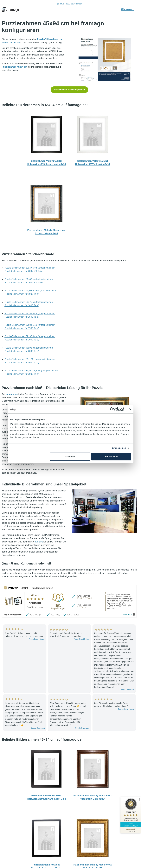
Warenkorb (129, 9)
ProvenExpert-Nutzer (37, 639)
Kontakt (39, 542)
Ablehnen (70, 457)
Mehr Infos (129, 614)
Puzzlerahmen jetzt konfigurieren (69, 90)
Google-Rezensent (127, 690)
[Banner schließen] (130, 409)
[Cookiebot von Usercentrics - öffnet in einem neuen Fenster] (112, 409)
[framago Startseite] (10, 9)
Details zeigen (119, 448)
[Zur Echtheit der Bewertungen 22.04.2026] (131, 830)
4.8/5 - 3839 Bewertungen (69, 4)
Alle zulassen (111, 457)
